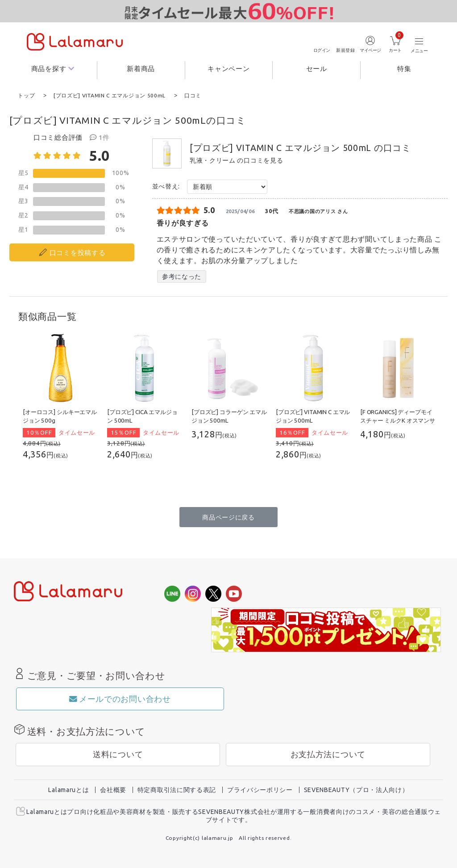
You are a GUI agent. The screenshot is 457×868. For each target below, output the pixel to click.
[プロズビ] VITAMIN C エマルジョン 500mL (280, 147)
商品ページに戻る (228, 517)
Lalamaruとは (69, 789)
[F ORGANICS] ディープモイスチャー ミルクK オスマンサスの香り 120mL (398, 420)
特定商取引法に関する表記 (177, 789)
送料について (118, 754)
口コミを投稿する (78, 252)
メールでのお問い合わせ (120, 698)
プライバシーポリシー (260, 789)
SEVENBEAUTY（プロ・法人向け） (356, 789)
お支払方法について (328, 754)
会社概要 (113, 789)
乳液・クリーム (213, 160)
